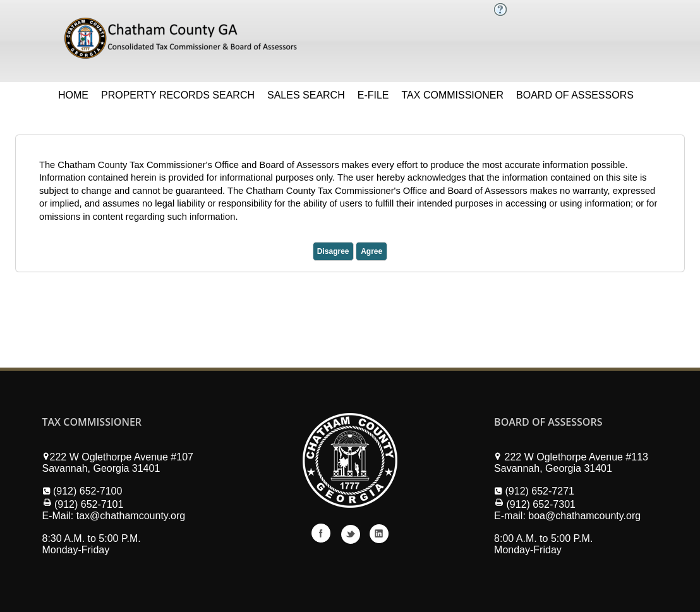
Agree (371, 251)
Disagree (333, 251)
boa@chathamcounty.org (584, 516)
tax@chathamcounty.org (131, 516)
